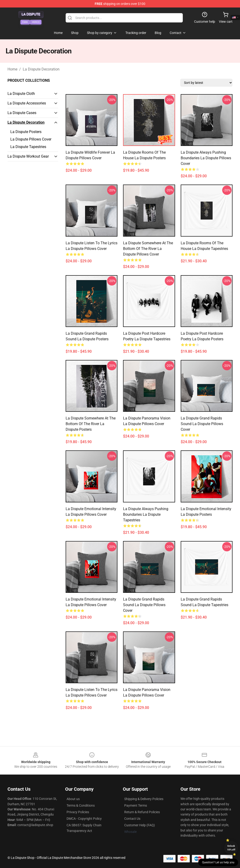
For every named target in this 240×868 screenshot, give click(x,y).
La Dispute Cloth (21, 94)
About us (73, 799)
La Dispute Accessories (27, 103)
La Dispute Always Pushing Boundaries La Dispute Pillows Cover (206, 158)
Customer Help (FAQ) (140, 825)
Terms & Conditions (81, 805)
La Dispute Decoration (41, 69)
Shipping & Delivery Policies (144, 799)
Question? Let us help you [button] (218, 862)
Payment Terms (136, 805)
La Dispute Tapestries (28, 147)
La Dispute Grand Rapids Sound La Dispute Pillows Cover (202, 424)
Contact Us (132, 819)
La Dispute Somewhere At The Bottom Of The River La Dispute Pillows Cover (148, 249)
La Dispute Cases (22, 113)
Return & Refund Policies (142, 812)
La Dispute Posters (26, 132)
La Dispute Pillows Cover (31, 139)
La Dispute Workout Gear (28, 156)
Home (12, 69)
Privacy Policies (78, 812)
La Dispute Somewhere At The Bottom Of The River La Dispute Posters (91, 424)
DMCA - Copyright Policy (84, 819)
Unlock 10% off (231, 848)
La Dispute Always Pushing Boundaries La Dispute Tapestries (146, 514)
